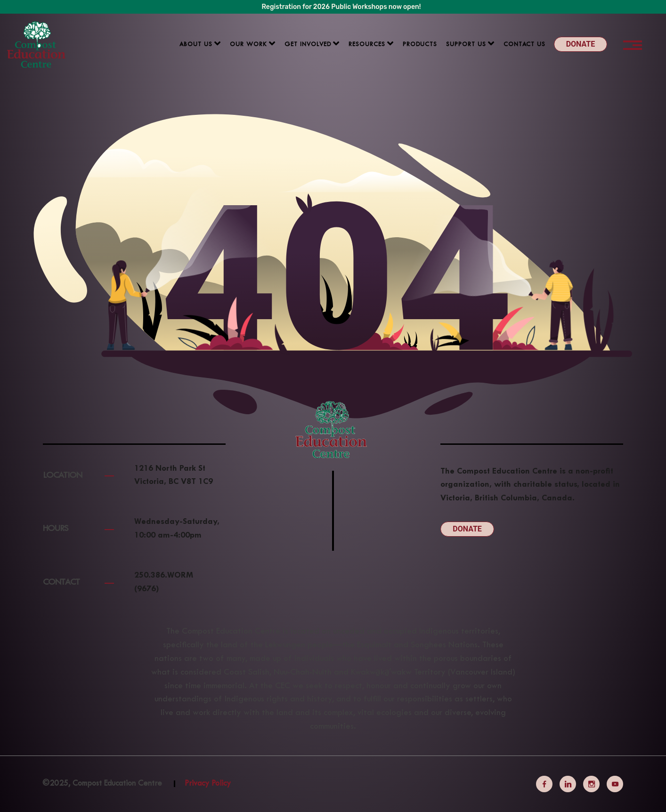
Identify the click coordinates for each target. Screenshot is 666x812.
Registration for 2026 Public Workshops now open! (341, 7)
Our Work (248, 45)
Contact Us (524, 45)
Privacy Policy (208, 784)
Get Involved (308, 45)
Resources (367, 45)
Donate (581, 44)
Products (420, 45)
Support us (466, 45)
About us (196, 45)
